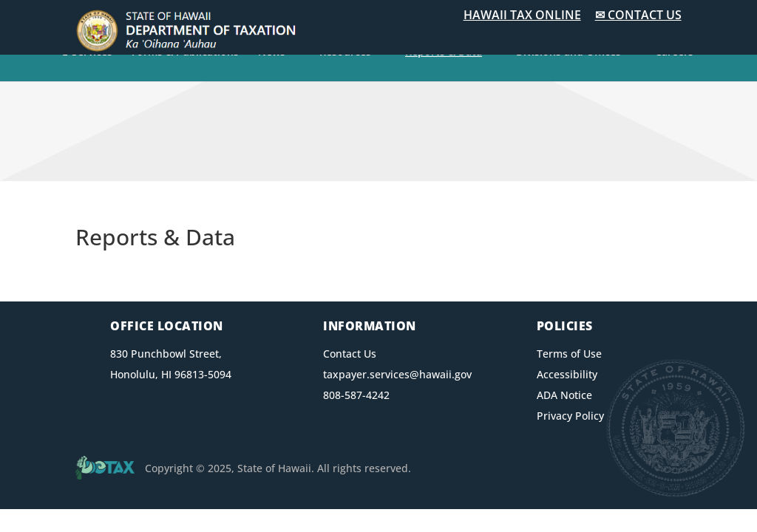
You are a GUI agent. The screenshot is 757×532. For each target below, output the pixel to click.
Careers (674, 52)
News (272, 52)
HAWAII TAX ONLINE (522, 15)
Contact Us (350, 354)
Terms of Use (569, 354)
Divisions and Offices (568, 52)
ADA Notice (564, 395)
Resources (345, 52)
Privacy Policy (570, 416)
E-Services (87, 52)
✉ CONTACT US (638, 15)
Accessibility (567, 374)
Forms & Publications (185, 52)
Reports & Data (444, 52)
